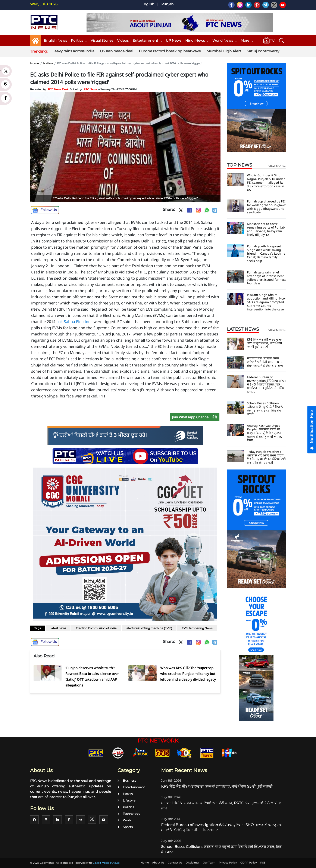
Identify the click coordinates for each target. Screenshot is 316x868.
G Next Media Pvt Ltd (106, 863)
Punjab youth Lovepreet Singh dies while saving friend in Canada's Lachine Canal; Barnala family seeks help (266, 253)
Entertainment (147, 41)
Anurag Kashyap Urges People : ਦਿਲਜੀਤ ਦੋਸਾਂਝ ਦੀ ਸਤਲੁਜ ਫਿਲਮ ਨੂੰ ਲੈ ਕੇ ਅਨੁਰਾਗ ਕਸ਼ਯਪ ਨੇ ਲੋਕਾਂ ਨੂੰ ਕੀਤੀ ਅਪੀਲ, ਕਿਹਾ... (265, 433)
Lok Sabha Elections (74, 322)
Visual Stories (102, 41)
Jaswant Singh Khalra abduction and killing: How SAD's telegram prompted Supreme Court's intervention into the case (266, 302)
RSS (263, 863)
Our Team (209, 863)
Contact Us (175, 863)
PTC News (90, 89)
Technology (129, 814)
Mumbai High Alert (224, 51)
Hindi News (197, 41)
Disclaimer (193, 863)
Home (35, 63)
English (148, 4)
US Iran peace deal (117, 51)
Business (127, 781)
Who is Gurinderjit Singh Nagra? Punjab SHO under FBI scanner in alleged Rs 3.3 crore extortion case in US (266, 182)
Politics (79, 41)
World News (225, 41)
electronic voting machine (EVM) (149, 628)
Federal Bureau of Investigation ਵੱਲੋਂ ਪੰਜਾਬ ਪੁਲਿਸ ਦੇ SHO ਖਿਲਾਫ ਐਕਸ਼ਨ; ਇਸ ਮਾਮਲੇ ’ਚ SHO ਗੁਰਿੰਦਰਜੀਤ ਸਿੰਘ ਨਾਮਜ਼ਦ (266, 384)
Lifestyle (126, 800)
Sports (125, 827)
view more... (277, 166)
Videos (123, 41)
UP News (174, 41)
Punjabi (168, 4)
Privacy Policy (228, 863)
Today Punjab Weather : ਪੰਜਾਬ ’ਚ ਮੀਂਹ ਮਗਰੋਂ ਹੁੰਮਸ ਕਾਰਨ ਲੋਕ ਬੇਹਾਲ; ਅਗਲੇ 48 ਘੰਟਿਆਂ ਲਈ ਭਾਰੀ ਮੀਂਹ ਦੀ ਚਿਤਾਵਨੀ (266, 457)
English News (55, 41)
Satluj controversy (263, 51)
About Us (158, 863)
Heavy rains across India (73, 51)
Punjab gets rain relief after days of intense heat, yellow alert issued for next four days (266, 278)
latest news (58, 628)
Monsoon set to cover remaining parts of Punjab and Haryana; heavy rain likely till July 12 (266, 229)
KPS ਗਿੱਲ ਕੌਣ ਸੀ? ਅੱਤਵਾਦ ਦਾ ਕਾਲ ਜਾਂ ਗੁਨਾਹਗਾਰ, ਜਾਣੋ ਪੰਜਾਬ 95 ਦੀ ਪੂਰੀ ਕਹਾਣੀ (265, 343)
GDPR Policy (249, 863)
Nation (48, 63)
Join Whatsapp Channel (195, 417)
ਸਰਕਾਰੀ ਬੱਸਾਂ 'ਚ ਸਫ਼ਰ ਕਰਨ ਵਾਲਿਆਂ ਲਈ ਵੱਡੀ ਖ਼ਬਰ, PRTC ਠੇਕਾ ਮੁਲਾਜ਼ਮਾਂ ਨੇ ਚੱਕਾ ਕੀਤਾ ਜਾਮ (265, 362)
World (125, 820)
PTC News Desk (58, 89)
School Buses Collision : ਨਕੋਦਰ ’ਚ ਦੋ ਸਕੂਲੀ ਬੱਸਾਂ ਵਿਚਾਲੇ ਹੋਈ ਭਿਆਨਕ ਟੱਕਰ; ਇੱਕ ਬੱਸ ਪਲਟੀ (265, 409)
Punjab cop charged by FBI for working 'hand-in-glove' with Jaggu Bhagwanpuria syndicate (266, 207)
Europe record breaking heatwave (170, 51)
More (247, 41)
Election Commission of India (96, 628)
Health (125, 794)
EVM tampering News (197, 628)
